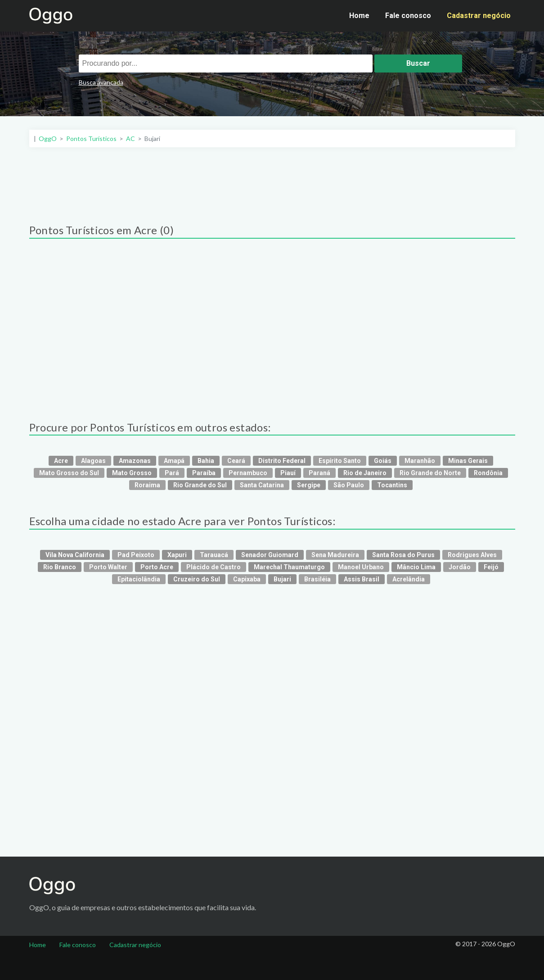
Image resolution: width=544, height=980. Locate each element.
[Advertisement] (272, 181)
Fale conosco (408, 16)
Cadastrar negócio (479, 16)
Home (359, 16)
